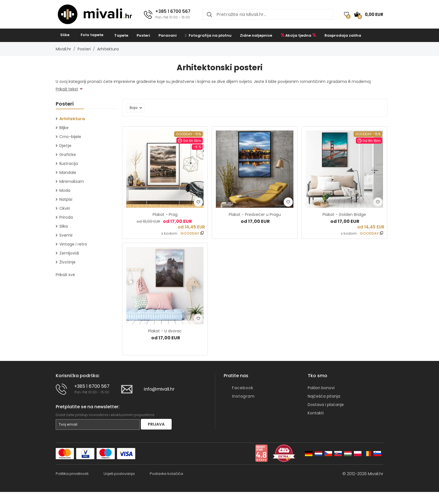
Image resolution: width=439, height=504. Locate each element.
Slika (64, 226)
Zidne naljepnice (256, 35)
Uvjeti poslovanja (119, 474)
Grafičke (68, 155)
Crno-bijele (70, 137)
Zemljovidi (69, 253)
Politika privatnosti (72, 474)
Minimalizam (72, 181)
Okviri (65, 208)
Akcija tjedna (298, 35)
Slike (65, 35)
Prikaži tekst (67, 89)
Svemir (66, 235)
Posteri (143, 35)
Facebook (243, 388)
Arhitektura (108, 49)
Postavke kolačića (166, 474)
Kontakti (316, 413)
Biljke (64, 128)
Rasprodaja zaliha (343, 35)
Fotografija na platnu (208, 35)
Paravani (168, 35)
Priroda (66, 217)
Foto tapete (92, 35)
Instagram (243, 396)
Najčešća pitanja (324, 396)
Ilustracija (69, 164)
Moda (65, 190)
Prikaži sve (65, 275)
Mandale (68, 172)
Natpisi (66, 199)
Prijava (156, 424)
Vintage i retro (73, 244)
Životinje (67, 262)
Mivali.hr (63, 49)
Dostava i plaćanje (326, 405)
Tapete (121, 35)
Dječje (65, 146)
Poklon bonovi (321, 388)
